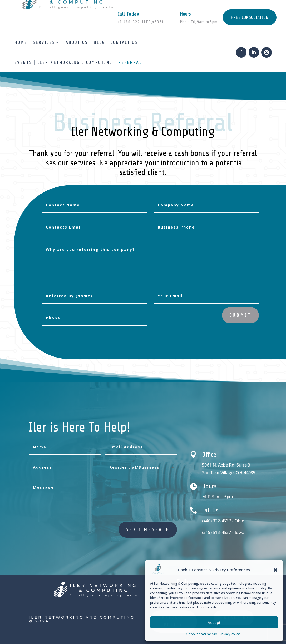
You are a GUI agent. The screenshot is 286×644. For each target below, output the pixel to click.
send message (148, 529)
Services (44, 42)
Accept (214, 622)
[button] (275, 570)
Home (21, 42)
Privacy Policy (230, 634)
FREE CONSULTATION (250, 17)
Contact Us (124, 42)
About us (77, 42)
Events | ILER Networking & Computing (63, 62)
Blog (99, 42)
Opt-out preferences (201, 634)
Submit (240, 315)
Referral (130, 62)
